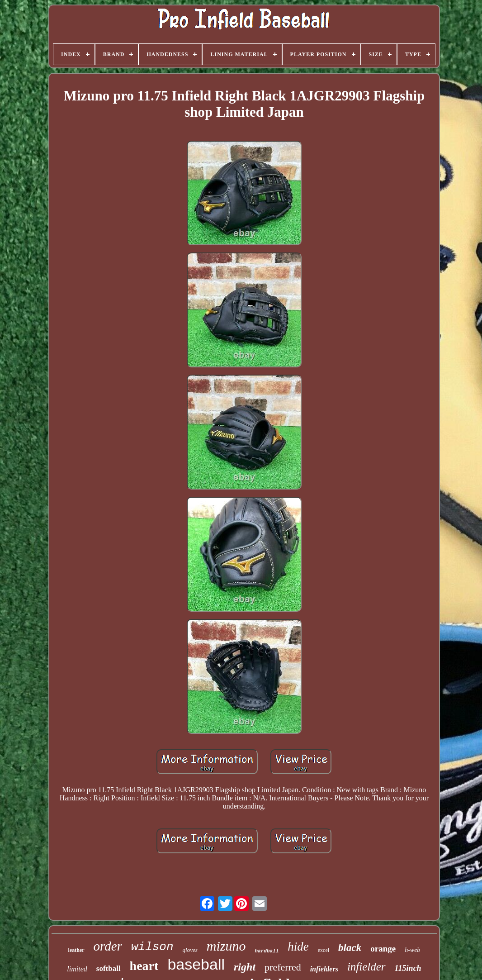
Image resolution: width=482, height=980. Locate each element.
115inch (408, 968)
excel (324, 950)
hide (298, 947)
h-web (412, 950)
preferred (283, 967)
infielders (324, 969)
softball (109, 968)
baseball (196, 964)
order (108, 946)
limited (77, 969)
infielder (366, 967)
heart (144, 966)
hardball (267, 951)
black (350, 948)
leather (76, 950)
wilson (152, 947)
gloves (190, 950)
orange (383, 949)
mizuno (226, 946)
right (245, 967)
